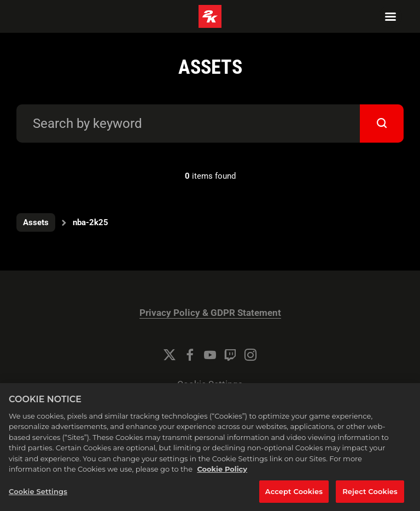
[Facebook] (190, 355)
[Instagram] (250, 355)
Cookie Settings (210, 384)
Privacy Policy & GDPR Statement (210, 313)
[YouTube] (210, 355)
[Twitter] (170, 355)
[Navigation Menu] (390, 16)
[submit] (382, 124)
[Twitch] (230, 355)
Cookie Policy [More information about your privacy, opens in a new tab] (222, 480)
